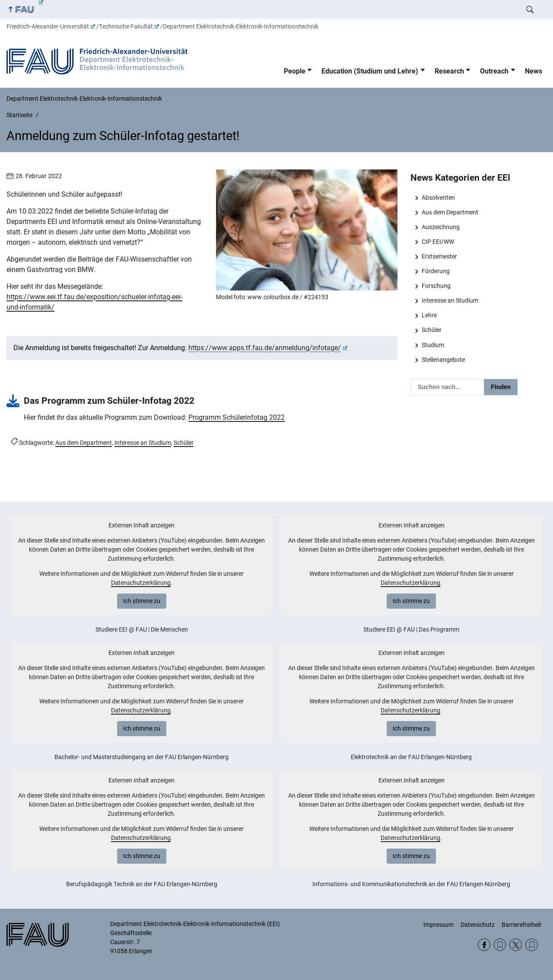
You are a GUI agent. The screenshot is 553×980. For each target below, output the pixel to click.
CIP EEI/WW (438, 242)
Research (449, 71)
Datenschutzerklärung (141, 583)
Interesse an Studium (450, 300)
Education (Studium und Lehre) (370, 71)
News (534, 71)
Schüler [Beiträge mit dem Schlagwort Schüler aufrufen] (184, 443)
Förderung (436, 271)
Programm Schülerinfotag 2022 (237, 417)
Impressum (439, 925)
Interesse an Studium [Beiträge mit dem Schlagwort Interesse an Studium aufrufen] (143, 443)
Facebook (484, 945)
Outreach (494, 71)
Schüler (432, 330)
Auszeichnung (441, 227)
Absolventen (438, 198)
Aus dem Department (450, 212)
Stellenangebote (443, 360)
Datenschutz (478, 925)
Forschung (436, 286)
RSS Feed (500, 945)
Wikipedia (532, 945)
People (295, 71)
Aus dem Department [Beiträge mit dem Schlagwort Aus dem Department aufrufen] (84, 443)
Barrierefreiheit (521, 925)
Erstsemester (439, 256)
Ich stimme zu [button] (142, 601)
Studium (433, 345)
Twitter (516, 945)
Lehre (429, 315)
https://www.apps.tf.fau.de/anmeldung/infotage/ (268, 348)
